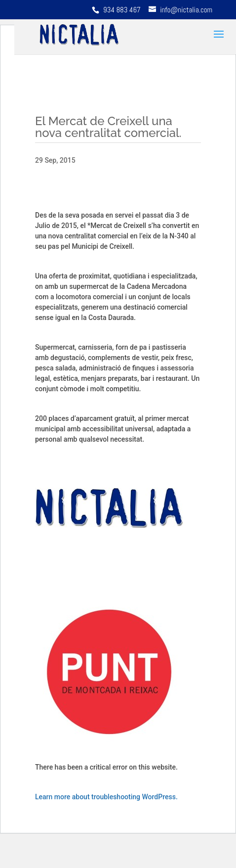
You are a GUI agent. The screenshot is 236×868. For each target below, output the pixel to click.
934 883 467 (123, 10)
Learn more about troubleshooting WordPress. (106, 797)
